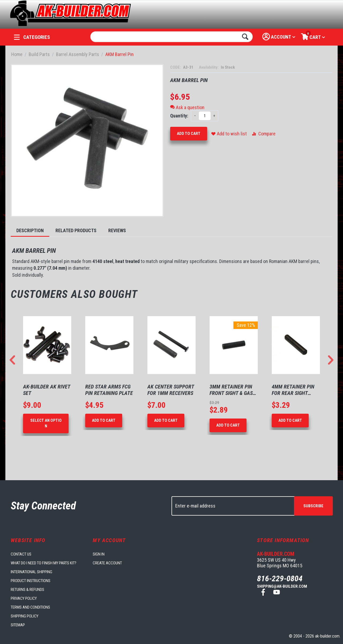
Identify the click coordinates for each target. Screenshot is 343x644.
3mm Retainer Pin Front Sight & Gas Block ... (231, 390)
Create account (107, 563)
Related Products (76, 230)
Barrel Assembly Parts (78, 54)
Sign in (99, 554)
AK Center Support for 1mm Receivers (171, 390)
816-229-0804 (280, 578)
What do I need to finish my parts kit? (44, 563)
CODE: (176, 67)
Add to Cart (189, 134)
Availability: (209, 67)
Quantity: (179, 116)
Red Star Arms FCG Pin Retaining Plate (109, 390)
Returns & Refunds (27, 590)
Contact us (21, 554)
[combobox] (172, 37)
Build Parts (39, 54)
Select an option (46, 423)
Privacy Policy (24, 598)
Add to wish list (229, 134)
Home (17, 54)
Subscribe (313, 506)
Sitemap (18, 625)
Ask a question (187, 107)
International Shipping (31, 572)
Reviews (117, 230)
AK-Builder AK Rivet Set (47, 390)
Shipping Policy (25, 616)
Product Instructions (31, 581)
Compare (263, 134)
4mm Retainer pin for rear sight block (293, 390)
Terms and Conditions (30, 607)
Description (30, 230)
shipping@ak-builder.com (282, 586)
